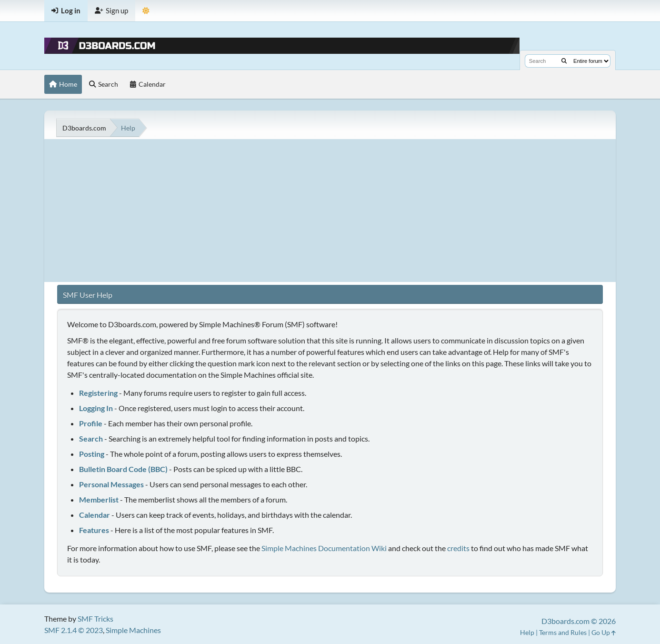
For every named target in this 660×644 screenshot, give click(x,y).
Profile (91, 423)
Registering (98, 393)
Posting (92, 454)
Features (94, 530)
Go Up (604, 632)
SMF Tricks (95, 619)
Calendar (95, 515)
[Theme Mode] (146, 11)
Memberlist (99, 499)
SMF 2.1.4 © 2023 (74, 630)
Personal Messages (111, 484)
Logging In (96, 408)
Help (527, 632)
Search (91, 438)
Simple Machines (133, 630)
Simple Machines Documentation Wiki (324, 548)
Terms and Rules (563, 632)
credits (458, 548)
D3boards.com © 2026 (579, 621)
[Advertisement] (330, 211)
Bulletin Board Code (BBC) (123, 469)
